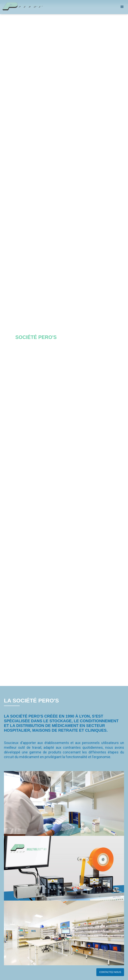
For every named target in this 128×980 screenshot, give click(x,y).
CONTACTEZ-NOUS (110, 972)
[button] (122, 7)
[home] (36, 6)
